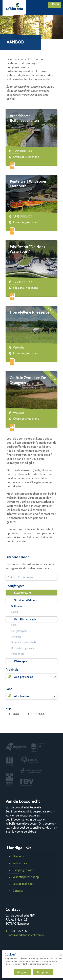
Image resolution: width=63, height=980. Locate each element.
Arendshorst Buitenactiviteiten (24, 118)
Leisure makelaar (23, 884)
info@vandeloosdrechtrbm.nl (26, 935)
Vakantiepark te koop (26, 877)
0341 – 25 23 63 (18, 931)
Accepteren (43, 972)
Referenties (20, 863)
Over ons (18, 856)
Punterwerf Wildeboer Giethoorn (28, 184)
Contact (18, 891)
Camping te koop (23, 870)
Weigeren (23, 972)
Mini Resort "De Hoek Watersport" (28, 249)
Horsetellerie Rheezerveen (32, 312)
